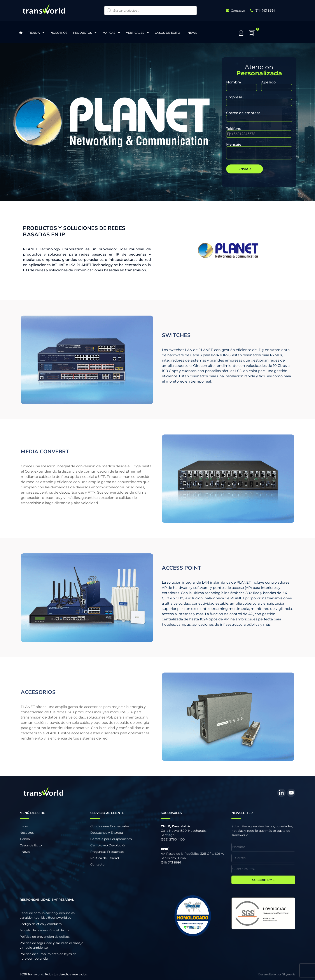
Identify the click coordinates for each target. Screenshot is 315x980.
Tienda (37, 33)
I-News (191, 33)
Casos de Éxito (167, 33)
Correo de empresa (259, 116)
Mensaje (259, 151)
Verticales (138, 33)
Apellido (277, 85)
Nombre (242, 85)
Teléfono (259, 132)
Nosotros (59, 33)
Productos (85, 33)
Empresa (259, 100)
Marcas (111, 33)
